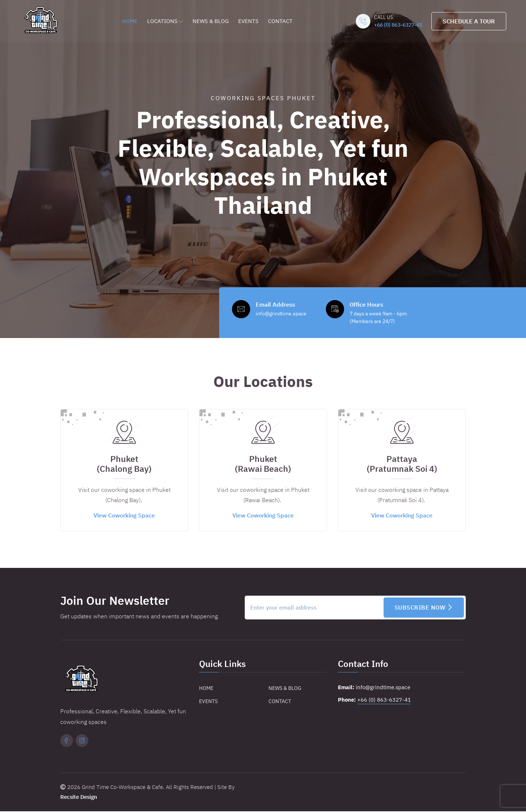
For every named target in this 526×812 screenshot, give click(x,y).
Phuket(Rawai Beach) (263, 465)
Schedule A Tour (468, 21)
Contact (280, 21)
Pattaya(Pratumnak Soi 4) (402, 465)
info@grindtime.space (383, 688)
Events (248, 21)
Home (130, 21)
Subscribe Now (424, 608)
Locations (165, 21)
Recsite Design (79, 798)
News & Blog (211, 21)
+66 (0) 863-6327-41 (398, 25)
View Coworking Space (124, 516)
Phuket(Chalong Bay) (124, 465)
